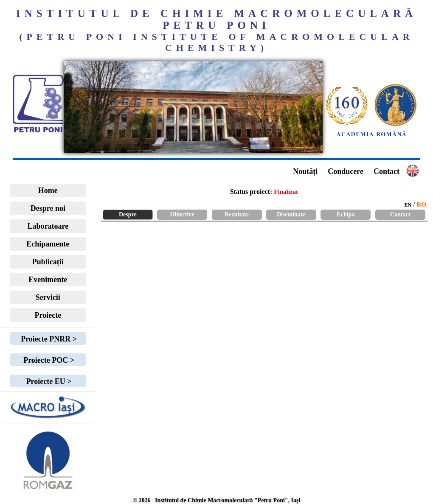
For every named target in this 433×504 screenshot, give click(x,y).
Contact (387, 171)
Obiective (182, 214)
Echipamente (48, 244)
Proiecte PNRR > (48, 339)
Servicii (48, 297)
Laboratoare (48, 226)
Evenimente (48, 280)
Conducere (346, 171)
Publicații (48, 262)
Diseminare (291, 214)
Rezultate (237, 214)
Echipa (346, 214)
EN (408, 205)
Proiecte (48, 315)
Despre (128, 214)
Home (48, 190)
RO (422, 204)
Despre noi (48, 208)
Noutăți (305, 171)
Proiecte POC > (48, 360)
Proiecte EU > (48, 381)
